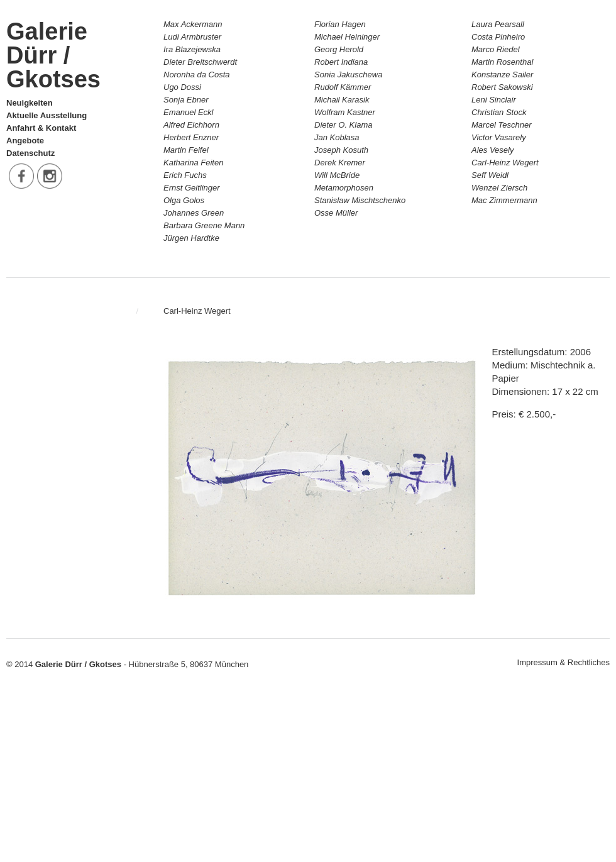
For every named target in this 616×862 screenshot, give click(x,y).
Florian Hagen (340, 24)
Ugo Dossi (182, 87)
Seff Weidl (490, 175)
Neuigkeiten (30, 103)
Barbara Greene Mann (204, 225)
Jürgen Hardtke (191, 238)
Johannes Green (194, 213)
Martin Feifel (186, 150)
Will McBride (337, 175)
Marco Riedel (496, 49)
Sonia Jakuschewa (348, 75)
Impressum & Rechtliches (564, 662)
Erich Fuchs (185, 175)
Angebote (25, 141)
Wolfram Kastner (345, 112)
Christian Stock (499, 112)
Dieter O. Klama (343, 125)
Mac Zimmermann (504, 200)
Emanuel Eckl (188, 112)
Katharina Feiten (193, 163)
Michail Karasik (342, 100)
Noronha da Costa (197, 75)
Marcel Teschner (502, 125)
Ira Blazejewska (192, 49)
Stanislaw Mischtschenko (360, 200)
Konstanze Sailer (502, 75)
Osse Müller (336, 213)
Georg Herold (339, 49)
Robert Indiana (341, 62)
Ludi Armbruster (192, 37)
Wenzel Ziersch (499, 188)
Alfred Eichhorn (191, 125)
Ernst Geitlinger (192, 188)
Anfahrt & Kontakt (41, 128)
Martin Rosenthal (502, 62)
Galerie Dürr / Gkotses (53, 55)
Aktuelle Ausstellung (47, 115)
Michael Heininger (347, 37)
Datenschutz (30, 153)
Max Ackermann (193, 24)
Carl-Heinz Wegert (505, 163)
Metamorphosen (344, 188)
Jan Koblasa (337, 137)
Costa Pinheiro (498, 37)
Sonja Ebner (186, 100)
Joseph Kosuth (341, 150)
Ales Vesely (492, 150)
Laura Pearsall (498, 24)
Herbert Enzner (191, 137)
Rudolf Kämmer (343, 87)
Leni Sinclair (494, 100)
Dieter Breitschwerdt (200, 62)
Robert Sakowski (502, 87)
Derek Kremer (340, 163)
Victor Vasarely (499, 137)
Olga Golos (184, 200)
